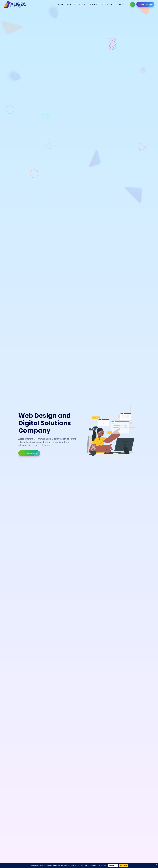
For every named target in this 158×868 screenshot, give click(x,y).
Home (61, 4)
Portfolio (94, 4)
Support (121, 4)
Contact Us (108, 4)
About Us (71, 4)
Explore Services (31, 455)
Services (82, 4)
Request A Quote (146, 4)
